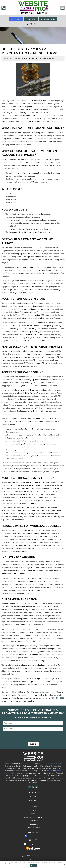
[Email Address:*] (33, 729)
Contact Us (48, 19)
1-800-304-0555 (57, 698)
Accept (34, 866)
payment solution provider (49, 764)
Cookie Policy (57, 863)
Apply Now (16, 19)
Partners (31, 19)
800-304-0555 (33, 24)
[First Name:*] (33, 723)
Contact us (40, 698)
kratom (49, 771)
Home (5, 58)
